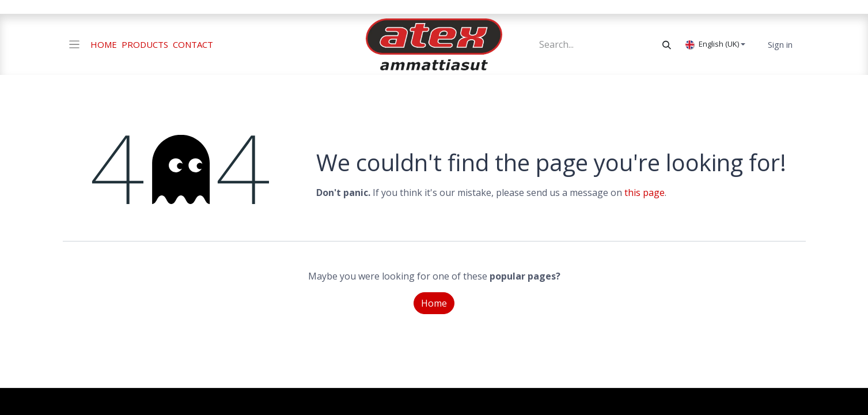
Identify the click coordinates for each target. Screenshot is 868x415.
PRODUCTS (145, 44)
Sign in (780, 44)
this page (645, 193)
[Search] (667, 44)
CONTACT (193, 44)
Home (434, 303)
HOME (104, 44)
